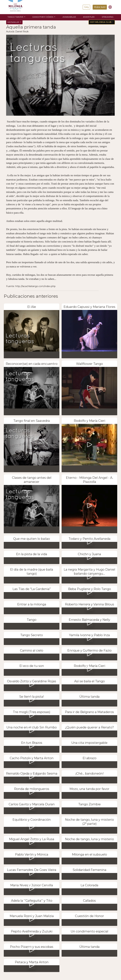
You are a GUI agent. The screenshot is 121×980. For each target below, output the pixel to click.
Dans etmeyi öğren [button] (43, 17)
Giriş (86, 7)
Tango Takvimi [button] (16, 17)
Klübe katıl (100, 7)
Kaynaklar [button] (14, 22)
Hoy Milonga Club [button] (101, 22)
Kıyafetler (89, 17)
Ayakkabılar (69, 17)
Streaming (108, 17)
